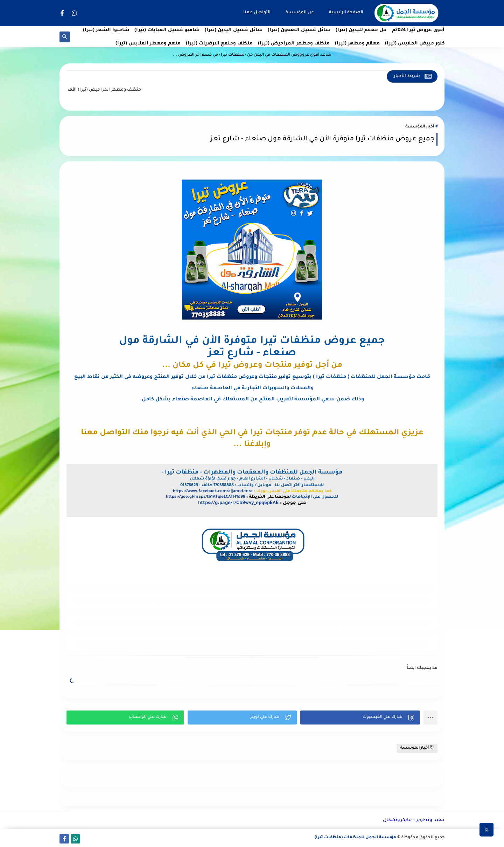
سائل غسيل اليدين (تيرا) (234, 30)
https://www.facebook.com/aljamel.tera (213, 492)
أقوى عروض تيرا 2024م (418, 30)
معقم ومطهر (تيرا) (357, 44)
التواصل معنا (257, 13)
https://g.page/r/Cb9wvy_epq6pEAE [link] (238, 503)
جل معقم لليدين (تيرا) (361, 30)
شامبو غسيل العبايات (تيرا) (167, 30)
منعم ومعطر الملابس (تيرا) (148, 44)
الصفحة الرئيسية (346, 13)
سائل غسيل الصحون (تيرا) (299, 30)
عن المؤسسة (300, 13)
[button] (360, 717)
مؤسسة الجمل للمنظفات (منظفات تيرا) (355, 838)
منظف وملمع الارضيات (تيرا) (219, 44)
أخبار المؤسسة (420, 127)
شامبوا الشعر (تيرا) (106, 30)
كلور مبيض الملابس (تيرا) (415, 44)
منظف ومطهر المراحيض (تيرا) (294, 44)
